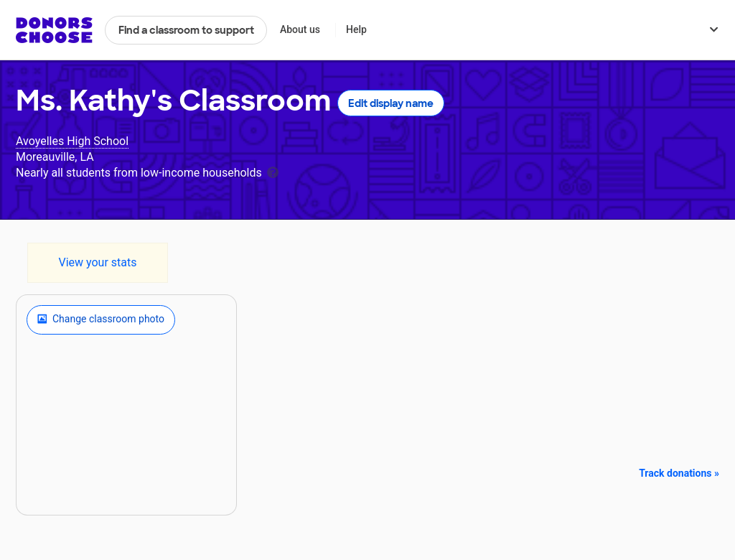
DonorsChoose (54, 30)
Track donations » (679, 473)
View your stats (97, 262)
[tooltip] (273, 171)
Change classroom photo (101, 319)
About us (300, 29)
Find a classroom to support (186, 30)
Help (356, 29)
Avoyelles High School (72, 141)
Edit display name (391, 103)
